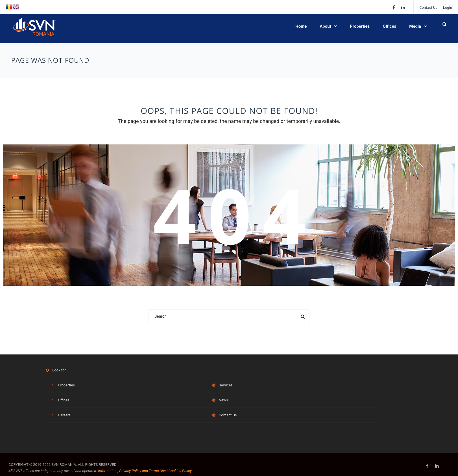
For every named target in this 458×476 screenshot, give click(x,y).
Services (226, 385)
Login (448, 7)
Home (301, 26)
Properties (360, 26)
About (325, 26)
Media (415, 26)
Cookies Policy (180, 471)
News (223, 400)
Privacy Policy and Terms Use (142, 471)
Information (107, 471)
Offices (389, 26)
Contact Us (428, 7)
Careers (64, 415)
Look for (59, 370)
